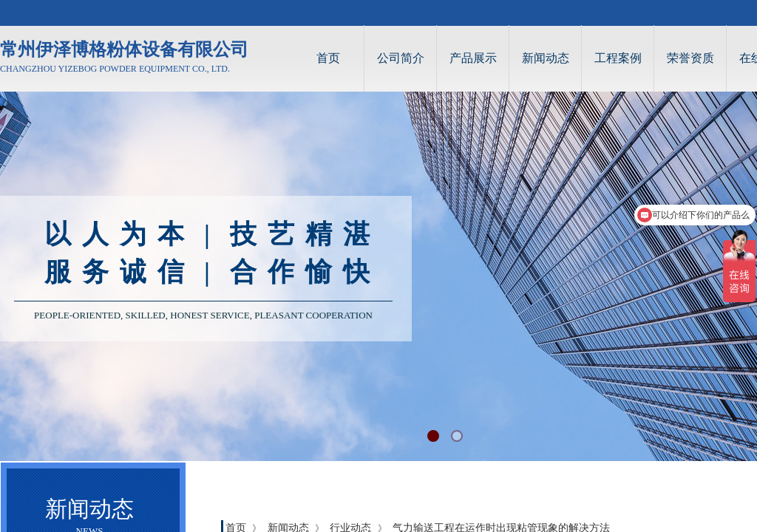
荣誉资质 (690, 58)
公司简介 (401, 58)
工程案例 (618, 58)
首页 (328, 58)
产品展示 (473, 58)
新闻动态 (546, 58)
